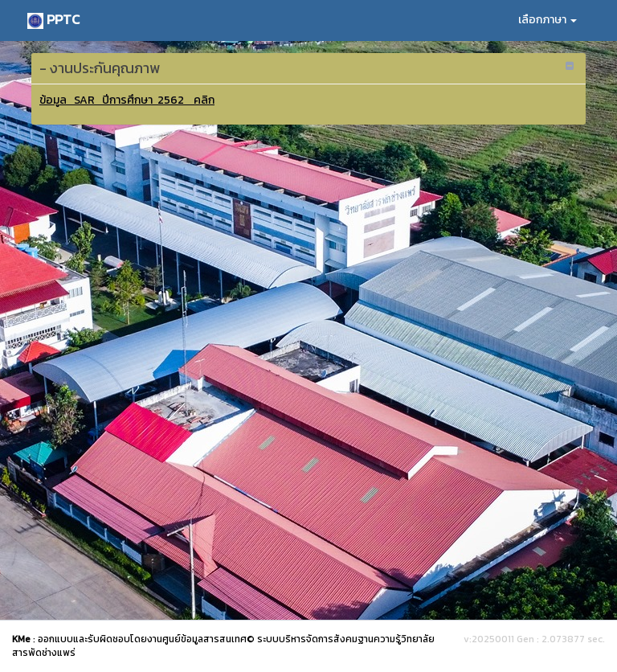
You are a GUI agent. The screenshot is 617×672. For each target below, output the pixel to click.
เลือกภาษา (548, 20)
